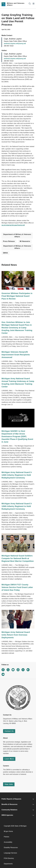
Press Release (9, 241)
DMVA (5, 253)
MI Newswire (25, 241)
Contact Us (9, 731)
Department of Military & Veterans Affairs (17, 236)
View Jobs (9, 784)
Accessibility (8, 842)
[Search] (30, 4)
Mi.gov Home (8, 831)
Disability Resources (11, 848)
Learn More (9, 759)
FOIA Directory (9, 858)
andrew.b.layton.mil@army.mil (15, 44)
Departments (8, 864)
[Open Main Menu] (34, 4)
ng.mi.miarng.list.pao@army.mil (13, 225)
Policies (6, 837)
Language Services (10, 853)
